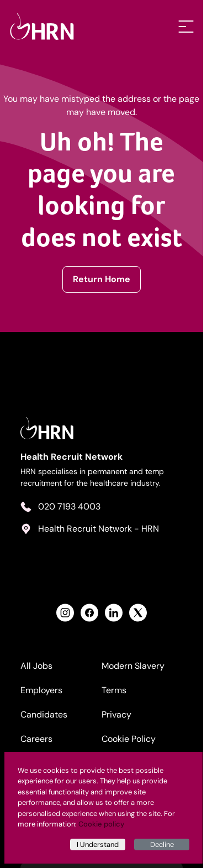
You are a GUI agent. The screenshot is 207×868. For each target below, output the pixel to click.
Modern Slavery (135, 669)
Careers (37, 742)
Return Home (104, 279)
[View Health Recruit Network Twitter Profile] (140, 615)
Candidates (44, 718)
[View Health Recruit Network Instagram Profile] (67, 615)
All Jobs (37, 669)
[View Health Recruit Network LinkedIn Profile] (116, 615)
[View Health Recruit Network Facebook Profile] (92, 615)
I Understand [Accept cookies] (98, 844)
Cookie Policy (131, 742)
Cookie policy (101, 824)
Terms (116, 693)
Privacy (119, 718)
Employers (42, 693)
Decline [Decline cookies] (162, 844)
